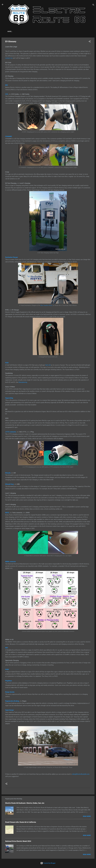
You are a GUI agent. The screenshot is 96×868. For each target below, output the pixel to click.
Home (9, 31)
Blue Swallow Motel (46, 306)
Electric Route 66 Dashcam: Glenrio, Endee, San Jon (25, 803)
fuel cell (48, 365)
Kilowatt (8, 473)
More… (54, 31)
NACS (7, 513)
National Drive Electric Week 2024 (18, 842)
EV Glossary (27, 31)
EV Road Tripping (42, 31)
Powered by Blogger (48, 863)
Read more (87, 817)
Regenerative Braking (12, 701)
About (17, 31)
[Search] (93, 5)
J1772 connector (11, 432)
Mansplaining (23, 383)
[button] (90, 42)
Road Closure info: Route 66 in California (21, 822)
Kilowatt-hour (9, 485)
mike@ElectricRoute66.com (81, 775)
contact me (9, 58)
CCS (7, 95)
